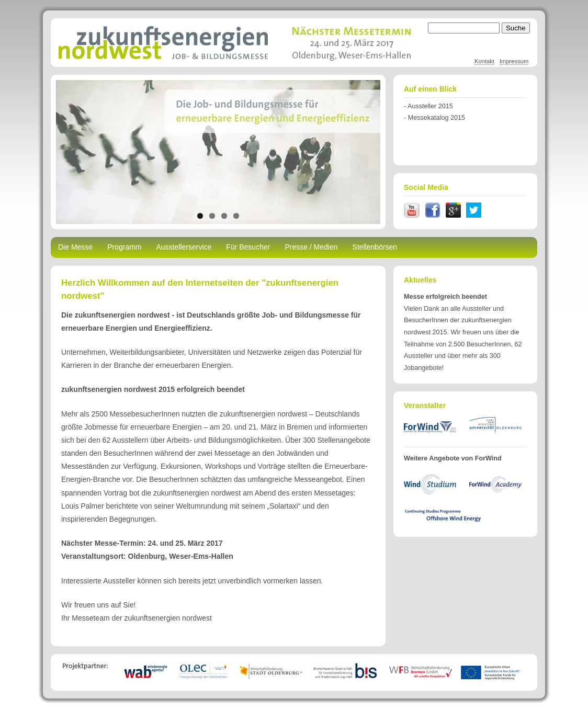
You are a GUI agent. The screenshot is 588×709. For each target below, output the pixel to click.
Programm (124, 247)
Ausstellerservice (184, 247)
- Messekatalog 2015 (434, 118)
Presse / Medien (311, 247)
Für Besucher (248, 247)
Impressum (514, 61)
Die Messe (75, 247)
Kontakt (484, 61)
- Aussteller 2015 (428, 106)
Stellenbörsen (375, 247)
